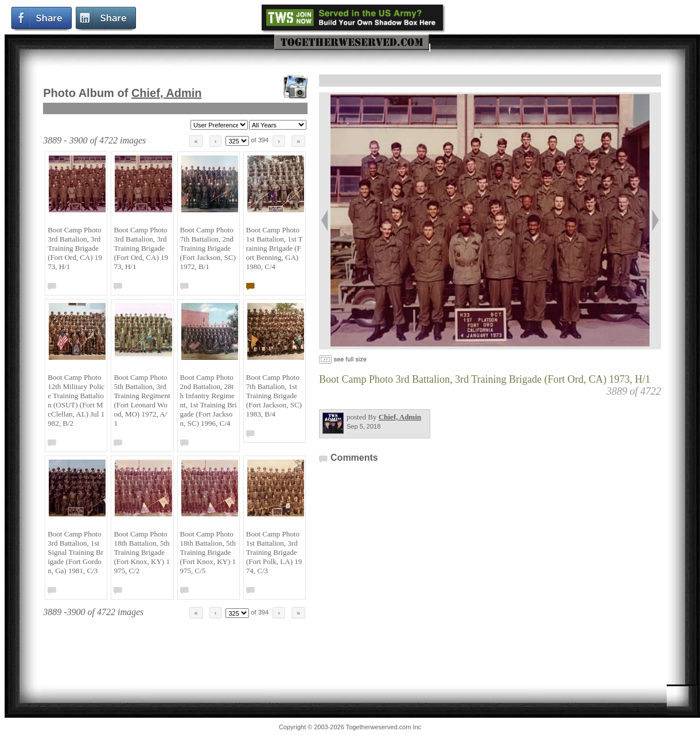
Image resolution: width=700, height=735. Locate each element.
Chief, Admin (167, 93)
